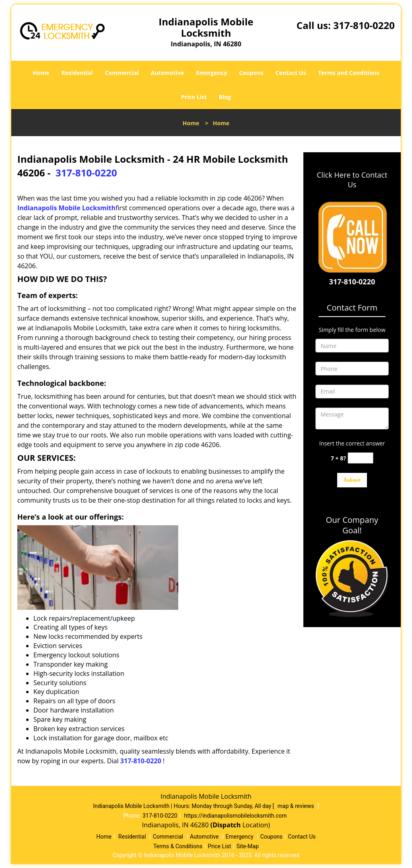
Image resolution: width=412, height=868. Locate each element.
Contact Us (291, 73)
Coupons (251, 73)
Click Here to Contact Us (352, 180)
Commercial (122, 73)
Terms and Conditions (348, 73)
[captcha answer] (360, 458)
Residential (77, 73)
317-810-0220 (364, 25)
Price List (194, 97)
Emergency (211, 73)
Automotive (168, 73)
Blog (225, 97)
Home (41, 73)
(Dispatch (227, 825)
